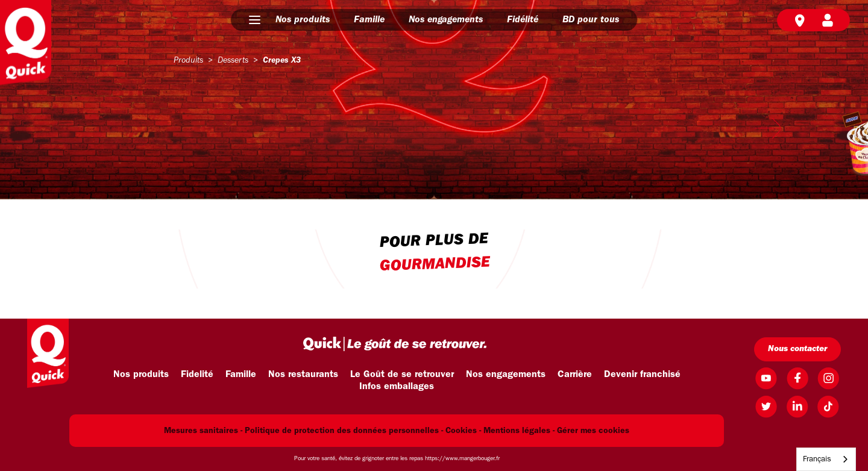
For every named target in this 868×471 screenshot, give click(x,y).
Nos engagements (446, 20)
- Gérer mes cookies (591, 431)
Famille (369, 20)
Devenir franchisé (642, 375)
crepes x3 (282, 61)
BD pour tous (591, 20)
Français (817, 459)
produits (188, 61)
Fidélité (523, 20)
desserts (233, 61)
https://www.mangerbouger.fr (462, 459)
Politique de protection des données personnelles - (344, 431)
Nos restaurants (303, 375)
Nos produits (303, 20)
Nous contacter (797, 349)
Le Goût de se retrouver (402, 375)
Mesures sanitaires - (203, 431)
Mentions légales (517, 431)
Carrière (575, 375)
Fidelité (197, 375)
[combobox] (826, 459)
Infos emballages (397, 387)
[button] (255, 20)
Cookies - (463, 431)
